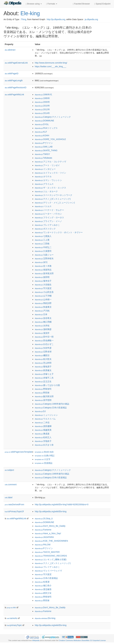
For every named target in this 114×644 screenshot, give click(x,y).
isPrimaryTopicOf (14, 511)
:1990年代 (43, 95)
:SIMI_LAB (44, 147)
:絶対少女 (43, 593)
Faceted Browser (81, 4)
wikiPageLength (14, 80)
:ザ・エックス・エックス (50, 188)
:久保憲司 (43, 251)
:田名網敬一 (44, 340)
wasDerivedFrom (14, 504)
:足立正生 (43, 381)
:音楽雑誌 (44, 463)
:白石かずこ (44, 344)
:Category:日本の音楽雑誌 (51, 408)
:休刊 (41, 262)
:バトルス (43, 206)
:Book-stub (44, 452)
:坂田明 (42, 277)
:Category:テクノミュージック (53, 117)
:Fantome (43, 530)
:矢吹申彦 (43, 348)
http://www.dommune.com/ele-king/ (51, 63)
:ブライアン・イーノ (48, 221)
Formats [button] (52, 4)
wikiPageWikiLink (14, 95)
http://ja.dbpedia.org (56, 19)
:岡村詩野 (43, 303)
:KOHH (42, 136)
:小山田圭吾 (44, 292)
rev (11, 607)
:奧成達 (42, 434)
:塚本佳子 (43, 281)
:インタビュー (45, 169)
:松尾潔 (42, 582)
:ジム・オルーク (46, 191)
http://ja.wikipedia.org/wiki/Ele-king (51, 511)
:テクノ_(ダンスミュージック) (53, 199)
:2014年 (42, 113)
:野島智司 (43, 389)
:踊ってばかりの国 (47, 385)
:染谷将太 (43, 318)
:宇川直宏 (43, 288)
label (9, 497)
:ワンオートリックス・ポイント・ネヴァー (59, 232)
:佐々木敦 (43, 266)
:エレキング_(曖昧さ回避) (51, 559)
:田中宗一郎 (44, 337)
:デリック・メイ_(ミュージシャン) (55, 203)
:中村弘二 (43, 247)
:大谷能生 (43, 285)
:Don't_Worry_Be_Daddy (50, 526)
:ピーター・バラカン (48, 214)
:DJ (40, 411)
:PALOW (43, 545)
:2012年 (42, 109)
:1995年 (42, 98)
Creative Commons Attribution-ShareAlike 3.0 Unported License (82, 640)
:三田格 (42, 244)
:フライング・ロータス (49, 217)
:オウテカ (43, 177)
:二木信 (42, 422)
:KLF (41, 132)
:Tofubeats (43, 158)
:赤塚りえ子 (44, 374)
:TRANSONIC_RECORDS (51, 556)
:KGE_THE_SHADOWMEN (51, 541)
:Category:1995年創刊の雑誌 (52, 404)
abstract (10, 50)
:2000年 (42, 102)
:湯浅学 (42, 333)
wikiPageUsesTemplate (19, 452)
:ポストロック (45, 229)
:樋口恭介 (43, 586)
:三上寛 (42, 240)
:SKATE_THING (46, 150)
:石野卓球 (43, 352)
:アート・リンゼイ (47, 165)
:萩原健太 (43, 370)
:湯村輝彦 (43, 329)
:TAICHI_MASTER (47, 552)
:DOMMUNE (44, 121)
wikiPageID (12, 73)
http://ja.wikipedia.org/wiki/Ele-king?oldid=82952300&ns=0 (62, 504)
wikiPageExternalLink (16, 63)
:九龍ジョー (44, 255)
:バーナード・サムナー (49, 210)
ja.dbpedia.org (91, 19)
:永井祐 (42, 326)
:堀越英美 (43, 430)
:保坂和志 (43, 270)
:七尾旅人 (43, 236)
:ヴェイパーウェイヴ (48, 571)
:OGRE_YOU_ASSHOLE (50, 139)
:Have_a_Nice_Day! (48, 533)
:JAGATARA (44, 537)
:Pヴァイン (44, 143)
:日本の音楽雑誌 (46, 578)
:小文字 (43, 459)
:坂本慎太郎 (44, 273)
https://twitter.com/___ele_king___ (50, 66)
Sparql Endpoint (102, 4)
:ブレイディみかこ (47, 225)
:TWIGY (42, 154)
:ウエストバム (45, 419)
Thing (24, 19)
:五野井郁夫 (44, 258)
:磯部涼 (42, 355)
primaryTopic (14, 625)
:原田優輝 (43, 426)
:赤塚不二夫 (44, 378)
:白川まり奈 (44, 445)
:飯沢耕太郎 (44, 396)
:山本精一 (43, 299)
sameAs (12, 618)
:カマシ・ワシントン (48, 180)
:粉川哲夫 (43, 359)
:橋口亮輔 (43, 322)
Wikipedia (36, 640)
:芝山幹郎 (43, 363)
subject (9, 470)
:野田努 (42, 393)
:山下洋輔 (43, 296)
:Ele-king (45, 618)
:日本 (41, 314)
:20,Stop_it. (44, 518)
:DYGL (42, 124)
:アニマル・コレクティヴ (50, 162)
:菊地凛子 (43, 367)
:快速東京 (43, 307)
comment (11, 484)
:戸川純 (42, 311)
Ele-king (30, 13)
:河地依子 (43, 441)
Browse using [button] (34, 4)
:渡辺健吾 (43, 589)
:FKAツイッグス (46, 128)
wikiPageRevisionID (16, 88)
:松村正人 (43, 437)
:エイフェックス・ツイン (50, 173)
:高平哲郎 (43, 400)
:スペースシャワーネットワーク (53, 195)
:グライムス (44, 184)
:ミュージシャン (46, 415)
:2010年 (42, 106)
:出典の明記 (45, 456)
